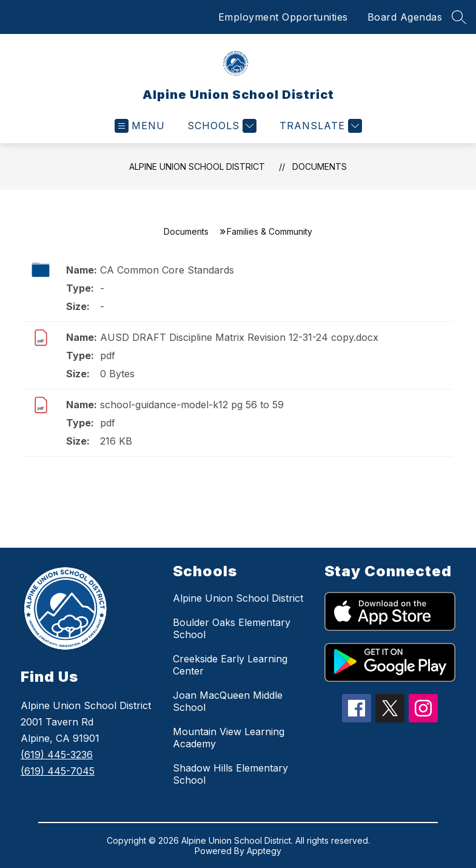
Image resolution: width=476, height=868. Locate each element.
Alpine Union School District (197, 167)
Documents (320, 167)
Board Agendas (405, 17)
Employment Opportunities (283, 17)
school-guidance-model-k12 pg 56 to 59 (192, 405)
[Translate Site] (319, 126)
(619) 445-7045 (58, 771)
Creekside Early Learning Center (230, 665)
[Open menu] (140, 126)
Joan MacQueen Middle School (228, 701)
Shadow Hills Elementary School (230, 774)
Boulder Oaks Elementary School (232, 628)
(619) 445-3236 (57, 755)
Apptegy (264, 851)
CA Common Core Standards (167, 270)
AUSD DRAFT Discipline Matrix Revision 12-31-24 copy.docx (239, 337)
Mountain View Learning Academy (229, 738)
